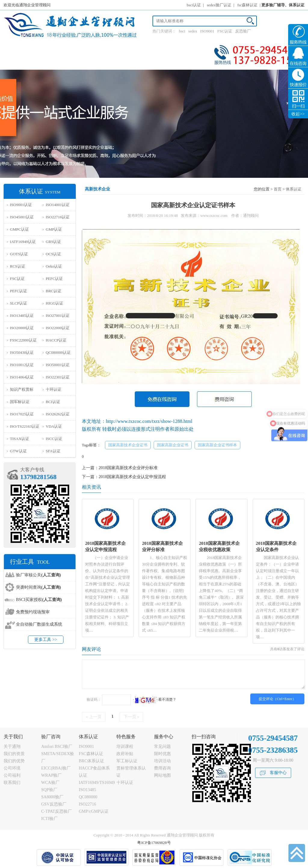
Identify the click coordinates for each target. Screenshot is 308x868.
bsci (182, 31)
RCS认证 (18, 266)
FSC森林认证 (91, 754)
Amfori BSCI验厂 (57, 747)
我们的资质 (14, 754)
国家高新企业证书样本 (217, 445)
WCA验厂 (50, 783)
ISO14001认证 (58, 205)
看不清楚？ (155, 700)
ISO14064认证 (22, 377)
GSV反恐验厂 (54, 804)
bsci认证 (194, 5)
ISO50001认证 (58, 365)
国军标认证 (20, 402)
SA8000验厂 (52, 797)
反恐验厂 (243, 31)
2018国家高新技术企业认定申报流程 (132, 477)
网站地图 (162, 775)
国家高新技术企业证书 (128, 445)
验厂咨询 (51, 737)
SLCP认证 (18, 303)
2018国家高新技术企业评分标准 (128, 468)
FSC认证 (225, 31)
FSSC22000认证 (23, 340)
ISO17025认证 (22, 414)
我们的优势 (14, 761)
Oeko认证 (54, 266)
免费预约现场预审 (33, 612)
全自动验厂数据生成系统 (39, 624)
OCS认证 (53, 254)
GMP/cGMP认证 (94, 811)
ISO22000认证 (58, 328)
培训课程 (125, 747)
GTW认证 (18, 451)
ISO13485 (88, 790)
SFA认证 (53, 451)
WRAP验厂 (51, 775)
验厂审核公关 (38, 575)
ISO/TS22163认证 (25, 426)
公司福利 (12, 775)
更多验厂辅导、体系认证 (283, 5)
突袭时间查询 (38, 587)
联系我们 (12, 783)
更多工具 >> (46, 640)
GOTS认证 (19, 254)
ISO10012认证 (22, 365)
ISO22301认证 (58, 377)
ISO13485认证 (22, 316)
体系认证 (294, 189)
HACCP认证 (56, 340)
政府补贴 (125, 754)
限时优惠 (162, 754)
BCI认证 (53, 402)
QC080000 (88, 797)
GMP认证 (54, 229)
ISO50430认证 (22, 352)
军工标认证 (127, 761)
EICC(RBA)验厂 (56, 768)
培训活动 (162, 761)
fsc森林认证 (247, 5)
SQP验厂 (49, 790)
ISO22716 (88, 804)
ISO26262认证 (58, 414)
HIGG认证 (55, 303)
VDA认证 (54, 426)
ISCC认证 (54, 439)
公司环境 (12, 768)
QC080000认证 (58, 352)
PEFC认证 (54, 279)
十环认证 (54, 389)
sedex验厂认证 (219, 5)
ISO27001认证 (58, 316)
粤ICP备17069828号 (154, 843)
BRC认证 (54, 291)
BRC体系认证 (91, 761)
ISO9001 (207, 31)
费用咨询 (162, 768)
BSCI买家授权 (39, 600)
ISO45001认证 (22, 217)
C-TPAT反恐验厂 (57, 811)
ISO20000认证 (22, 328)
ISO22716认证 (58, 217)
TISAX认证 (20, 439)
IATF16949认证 (23, 242)
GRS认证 (53, 242)
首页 (278, 189)
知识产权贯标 (22, 389)
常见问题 (162, 747)
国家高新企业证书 (173, 445)
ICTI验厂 (49, 819)
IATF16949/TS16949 (97, 783)
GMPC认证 (19, 229)
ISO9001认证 (21, 205)
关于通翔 (12, 747)
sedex (193, 31)
